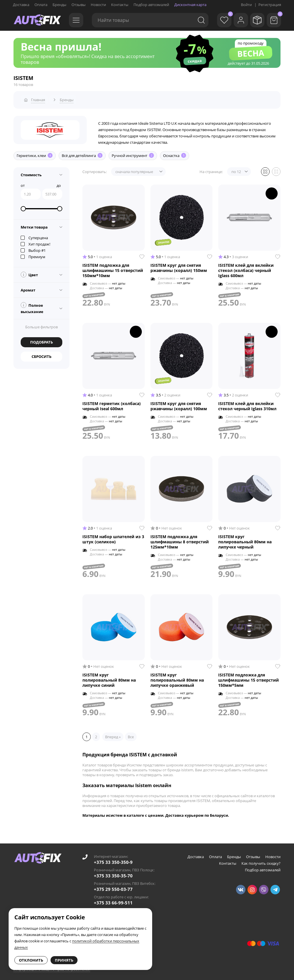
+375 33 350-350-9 (113, 860)
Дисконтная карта (190, 5)
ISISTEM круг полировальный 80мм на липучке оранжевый (177, 678)
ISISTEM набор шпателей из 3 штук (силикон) (113, 537)
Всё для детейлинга (82, 153)
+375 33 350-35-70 (113, 873)
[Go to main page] (37, 20)
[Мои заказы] (255, 20)
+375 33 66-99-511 (113, 900)
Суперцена (34, 235)
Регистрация (270, 5)
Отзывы (79, 5)
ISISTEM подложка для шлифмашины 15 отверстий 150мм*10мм (113, 268)
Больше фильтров (41, 324)
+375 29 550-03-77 (113, 887)
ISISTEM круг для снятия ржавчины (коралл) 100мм (179, 404)
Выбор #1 (33, 248)
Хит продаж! (35, 241)
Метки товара (34, 225)
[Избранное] (218, 20)
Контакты (120, 5)
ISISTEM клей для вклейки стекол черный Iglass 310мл (247, 404)
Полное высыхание (32, 306)
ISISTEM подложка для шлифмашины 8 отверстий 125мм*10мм (180, 539)
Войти (246, 5)
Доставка (21, 5)
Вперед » (113, 734)
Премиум (33, 254)
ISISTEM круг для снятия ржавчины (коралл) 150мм (179, 265)
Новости (98, 5)
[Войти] (237, 20)
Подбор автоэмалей (151, 5)
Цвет (29, 272)
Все (131, 734)
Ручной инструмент (133, 153)
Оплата (41, 5)
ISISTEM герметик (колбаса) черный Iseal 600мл (112, 404)
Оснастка (175, 153)
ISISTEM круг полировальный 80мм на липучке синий (109, 678)
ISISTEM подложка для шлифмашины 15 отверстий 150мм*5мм (248, 678)
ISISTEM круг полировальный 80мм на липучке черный (245, 539)
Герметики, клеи (35, 153)
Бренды (59, 5)
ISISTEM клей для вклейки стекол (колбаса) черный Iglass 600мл (246, 268)
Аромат (28, 287)
